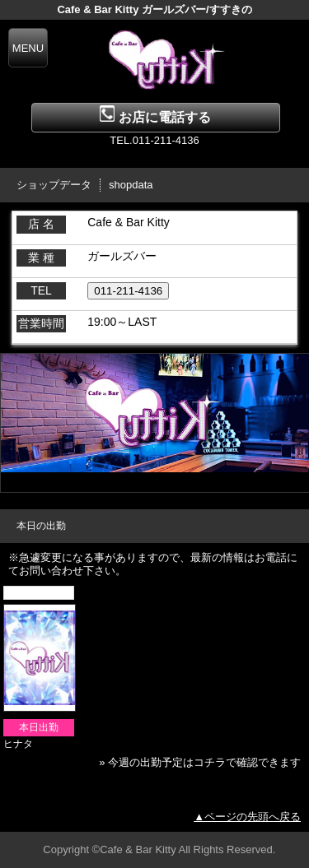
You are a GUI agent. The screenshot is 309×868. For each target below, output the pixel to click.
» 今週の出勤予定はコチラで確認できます (200, 762)
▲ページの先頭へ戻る (247, 817)
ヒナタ (18, 744)
